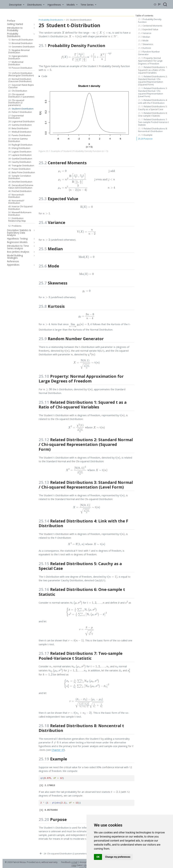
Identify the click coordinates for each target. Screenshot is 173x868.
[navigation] (34, 24)
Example (145, 135)
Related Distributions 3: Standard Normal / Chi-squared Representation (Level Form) (153, 92)
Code (44, 76)
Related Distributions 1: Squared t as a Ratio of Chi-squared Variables (153, 70)
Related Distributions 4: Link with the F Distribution (153, 101)
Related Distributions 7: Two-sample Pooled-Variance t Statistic (153, 122)
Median (144, 37)
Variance (145, 33)
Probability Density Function (150, 21)
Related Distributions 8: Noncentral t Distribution (153, 130)
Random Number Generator (149, 53)
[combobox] (165, 4)
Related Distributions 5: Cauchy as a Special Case (153, 108)
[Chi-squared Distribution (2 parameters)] (63, 854)
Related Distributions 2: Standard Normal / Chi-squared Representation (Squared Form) (153, 80)
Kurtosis (145, 48)
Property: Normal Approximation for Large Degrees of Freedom (150, 61)
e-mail (74, 862)
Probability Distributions (51, 20)
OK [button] (98, 857)
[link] (17, 4)
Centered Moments (150, 26)
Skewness (146, 44)
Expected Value (148, 29)
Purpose (145, 139)
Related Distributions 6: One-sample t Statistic (153, 114)
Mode (143, 40)
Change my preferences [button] (118, 857)
